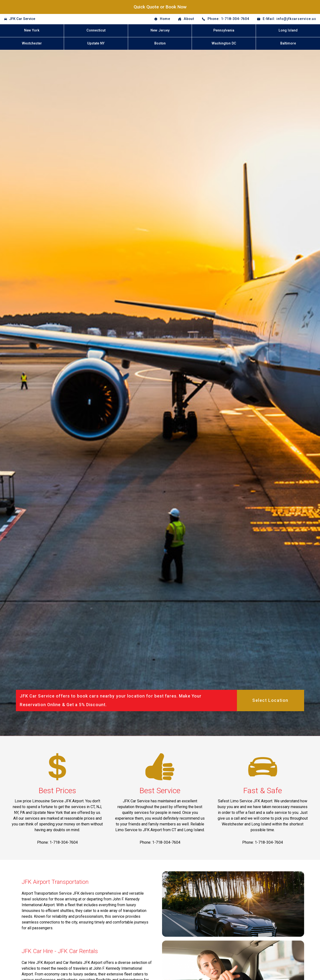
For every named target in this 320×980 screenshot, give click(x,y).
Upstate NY (96, 43)
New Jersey (160, 30)
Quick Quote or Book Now (160, 7)
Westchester (32, 43)
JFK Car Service (22, 19)
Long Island (288, 30)
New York (32, 30)
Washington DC (224, 43)
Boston (160, 43)
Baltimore (288, 43)
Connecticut (96, 30)
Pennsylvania (224, 30)
